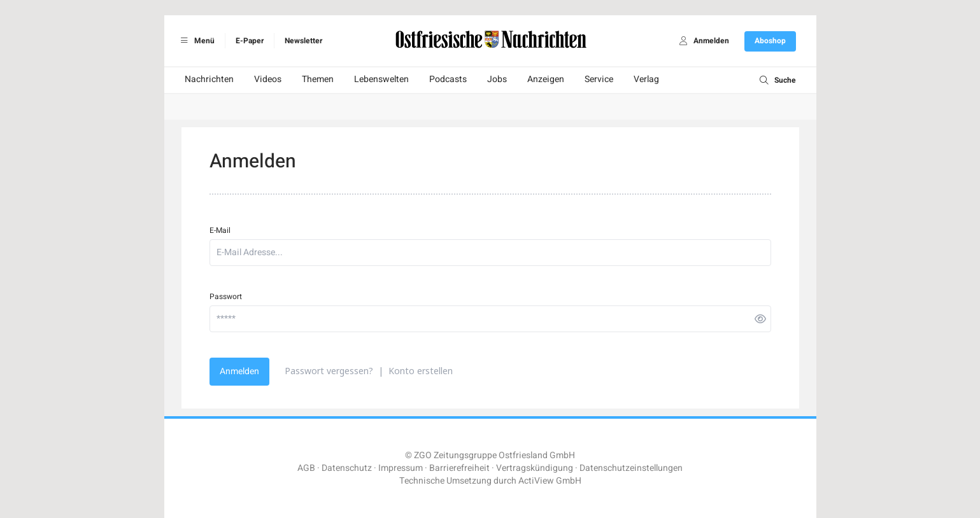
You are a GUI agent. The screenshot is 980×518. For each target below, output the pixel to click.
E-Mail (220, 230)
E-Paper (250, 41)
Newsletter (303, 41)
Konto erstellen (421, 371)
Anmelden (239, 371)
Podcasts (448, 79)
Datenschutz (347, 468)
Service (599, 79)
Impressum (401, 468)
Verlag (646, 79)
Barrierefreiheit (459, 468)
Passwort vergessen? (329, 371)
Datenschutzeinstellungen (631, 468)
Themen (318, 79)
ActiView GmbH (550, 481)
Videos (268, 79)
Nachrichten (209, 79)
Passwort (226, 297)
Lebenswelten (381, 79)
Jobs (497, 79)
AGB (306, 468)
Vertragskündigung (535, 468)
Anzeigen (546, 79)
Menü (196, 41)
